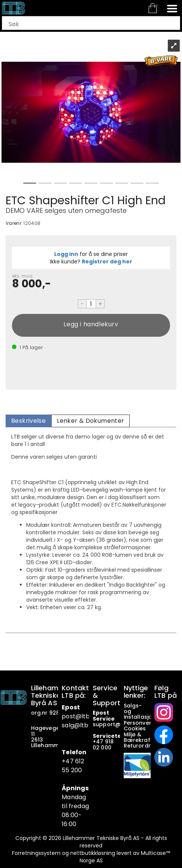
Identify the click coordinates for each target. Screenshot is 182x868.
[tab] (28, 421)
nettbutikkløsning (93, 853)
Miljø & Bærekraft (138, 737)
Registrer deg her (107, 262)
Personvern (139, 723)
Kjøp (91, 325)
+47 (99, 742)
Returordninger (146, 746)
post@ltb (76, 716)
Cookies (136, 728)
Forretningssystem (36, 853)
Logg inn (66, 254)
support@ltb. (111, 724)
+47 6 (70, 761)
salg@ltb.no (79, 725)
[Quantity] (91, 304)
